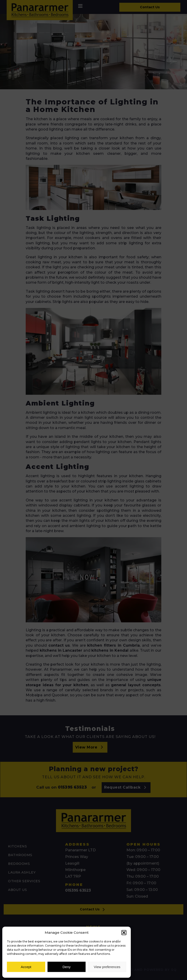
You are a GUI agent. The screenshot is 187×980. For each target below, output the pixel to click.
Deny (66, 967)
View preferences (107, 967)
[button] (124, 933)
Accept (26, 967)
